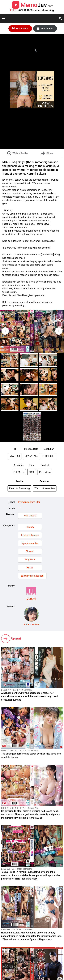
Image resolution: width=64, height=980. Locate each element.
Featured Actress (30, 535)
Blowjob (30, 551)
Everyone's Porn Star (29, 502)
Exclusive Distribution (32, 576)
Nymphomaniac (30, 543)
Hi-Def (30, 568)
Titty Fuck (30, 560)
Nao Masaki (30, 516)
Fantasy (30, 527)
